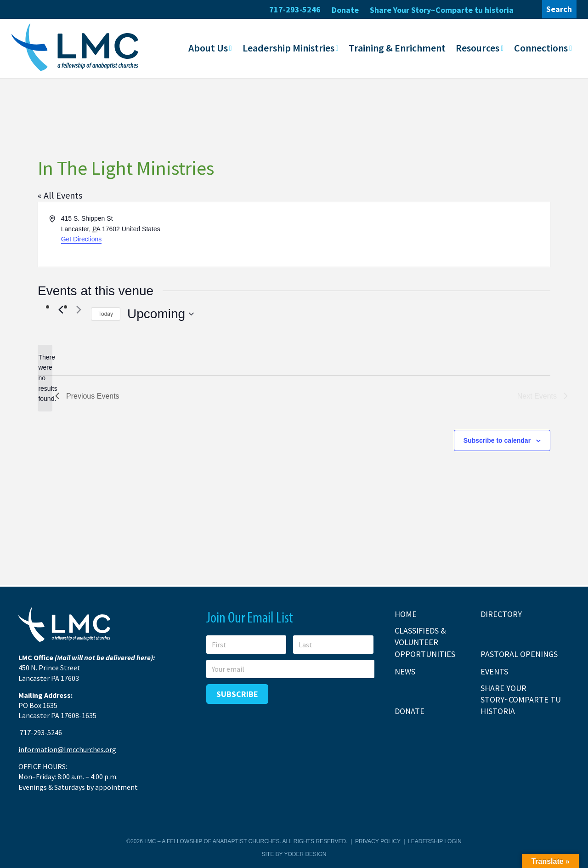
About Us (208, 47)
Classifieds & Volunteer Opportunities (425, 642)
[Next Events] (79, 309)
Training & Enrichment (397, 47)
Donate (345, 10)
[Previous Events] (61, 309)
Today (106, 314)
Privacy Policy (378, 841)
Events (494, 671)
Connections (541, 47)
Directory (501, 614)
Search (559, 9)
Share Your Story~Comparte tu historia (442, 10)
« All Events (60, 195)
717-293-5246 (295, 9)
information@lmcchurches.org (67, 749)
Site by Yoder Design (294, 854)
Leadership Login (435, 841)
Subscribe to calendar (497, 440)
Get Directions (82, 239)
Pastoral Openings (519, 654)
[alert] (45, 378)
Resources (478, 47)
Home (406, 614)
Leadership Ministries (288, 47)
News (405, 671)
